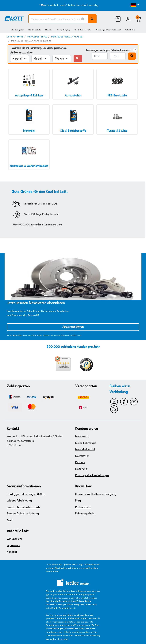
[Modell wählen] (41, 59)
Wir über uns (15, 539)
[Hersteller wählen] (20, 59)
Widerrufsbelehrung (19, 501)
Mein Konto (82, 437)
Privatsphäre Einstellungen (92, 476)
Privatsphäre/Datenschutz (24, 507)
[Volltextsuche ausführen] (92, 19)
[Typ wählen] (62, 59)
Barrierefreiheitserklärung (23, 514)
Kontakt (12, 552)
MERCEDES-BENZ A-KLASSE (67, 37)
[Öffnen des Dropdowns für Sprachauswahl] (133, 5)
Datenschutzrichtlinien (70, 335)
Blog (78, 501)
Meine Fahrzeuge (86, 443)
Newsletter (82, 456)
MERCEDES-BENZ (37, 37)
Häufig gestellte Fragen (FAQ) (26, 494)
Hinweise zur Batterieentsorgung (96, 494)
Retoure (80, 463)
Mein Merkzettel (85, 450)
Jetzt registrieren (73, 327)
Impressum (13, 546)
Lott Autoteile (15, 37)
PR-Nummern (83, 507)
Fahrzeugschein (85, 514)
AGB (10, 520)
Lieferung (81, 469)
